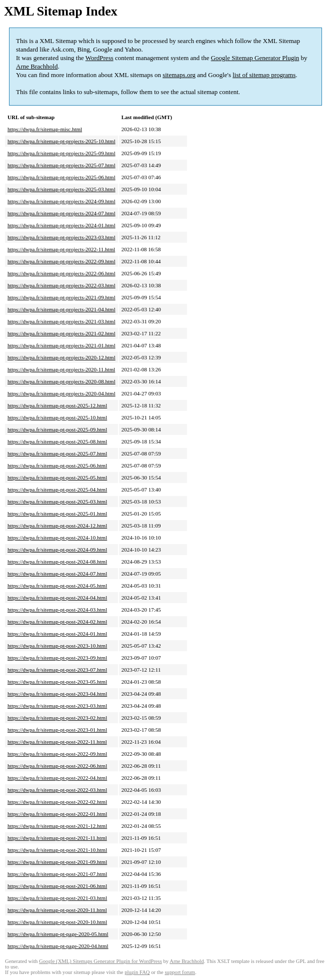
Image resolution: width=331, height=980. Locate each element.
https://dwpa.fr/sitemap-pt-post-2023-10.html (57, 646)
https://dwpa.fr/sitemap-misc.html (45, 129)
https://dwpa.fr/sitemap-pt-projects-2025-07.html (61, 165)
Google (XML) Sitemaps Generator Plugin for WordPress (100, 961)
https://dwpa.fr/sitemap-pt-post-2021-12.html (57, 826)
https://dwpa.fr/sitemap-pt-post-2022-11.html (57, 742)
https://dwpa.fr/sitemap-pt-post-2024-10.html (57, 538)
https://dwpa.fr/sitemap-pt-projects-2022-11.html (61, 249)
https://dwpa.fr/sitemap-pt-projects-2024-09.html (61, 201)
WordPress (99, 58)
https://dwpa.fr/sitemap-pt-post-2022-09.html (57, 754)
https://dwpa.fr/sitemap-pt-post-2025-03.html (57, 502)
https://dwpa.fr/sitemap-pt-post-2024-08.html (57, 562)
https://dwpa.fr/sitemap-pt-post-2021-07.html (57, 874)
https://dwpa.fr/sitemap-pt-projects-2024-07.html (61, 213)
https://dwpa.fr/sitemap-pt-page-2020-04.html (58, 946)
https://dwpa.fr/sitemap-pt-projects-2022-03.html (61, 285)
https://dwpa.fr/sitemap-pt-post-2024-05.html (57, 586)
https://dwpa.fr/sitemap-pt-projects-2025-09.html (61, 153)
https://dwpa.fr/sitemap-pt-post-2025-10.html (57, 417)
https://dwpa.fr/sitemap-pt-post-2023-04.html (57, 694)
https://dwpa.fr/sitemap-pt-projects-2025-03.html (61, 189)
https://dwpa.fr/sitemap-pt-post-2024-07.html (57, 574)
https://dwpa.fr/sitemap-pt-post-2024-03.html (57, 610)
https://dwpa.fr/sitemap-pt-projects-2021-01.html (61, 345)
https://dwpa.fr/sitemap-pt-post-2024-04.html (57, 598)
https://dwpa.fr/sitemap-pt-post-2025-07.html (57, 453)
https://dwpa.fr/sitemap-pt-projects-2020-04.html (61, 393)
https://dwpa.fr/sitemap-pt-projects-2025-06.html (61, 177)
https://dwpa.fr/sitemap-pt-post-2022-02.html (57, 802)
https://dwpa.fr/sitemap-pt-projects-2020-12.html (61, 357)
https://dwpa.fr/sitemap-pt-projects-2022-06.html (61, 273)
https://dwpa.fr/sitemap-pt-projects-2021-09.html (61, 297)
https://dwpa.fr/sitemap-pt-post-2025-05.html (57, 477)
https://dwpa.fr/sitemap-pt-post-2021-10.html (57, 850)
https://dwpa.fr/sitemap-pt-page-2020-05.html (58, 934)
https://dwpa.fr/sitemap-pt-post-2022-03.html (57, 790)
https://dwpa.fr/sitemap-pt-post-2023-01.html (57, 730)
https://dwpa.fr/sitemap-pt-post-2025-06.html (57, 465)
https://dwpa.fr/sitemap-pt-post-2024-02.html (57, 622)
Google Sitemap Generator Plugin (255, 58)
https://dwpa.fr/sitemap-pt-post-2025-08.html (57, 441)
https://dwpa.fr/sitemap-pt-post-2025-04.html (57, 489)
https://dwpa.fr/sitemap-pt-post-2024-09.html (57, 550)
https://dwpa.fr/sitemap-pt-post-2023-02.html (57, 718)
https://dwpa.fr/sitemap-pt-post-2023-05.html (57, 682)
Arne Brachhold (37, 66)
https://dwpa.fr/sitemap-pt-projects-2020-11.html (61, 369)
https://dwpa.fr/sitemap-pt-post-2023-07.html (57, 670)
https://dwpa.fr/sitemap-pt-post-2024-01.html (57, 634)
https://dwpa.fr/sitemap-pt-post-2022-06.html (57, 766)
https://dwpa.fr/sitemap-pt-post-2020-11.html (57, 910)
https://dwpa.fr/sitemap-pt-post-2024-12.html (57, 526)
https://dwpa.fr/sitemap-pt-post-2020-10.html (57, 922)
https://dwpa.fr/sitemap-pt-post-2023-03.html (57, 706)
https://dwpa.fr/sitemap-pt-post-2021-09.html (57, 862)
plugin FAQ (137, 972)
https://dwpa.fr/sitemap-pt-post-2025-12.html (57, 405)
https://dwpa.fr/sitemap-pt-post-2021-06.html (57, 886)
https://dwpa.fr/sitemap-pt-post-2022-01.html (57, 814)
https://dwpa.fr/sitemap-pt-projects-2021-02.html (61, 333)
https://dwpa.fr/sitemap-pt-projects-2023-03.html (61, 237)
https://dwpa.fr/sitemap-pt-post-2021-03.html (57, 898)
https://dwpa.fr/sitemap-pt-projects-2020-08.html (61, 381)
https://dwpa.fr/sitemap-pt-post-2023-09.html (57, 658)
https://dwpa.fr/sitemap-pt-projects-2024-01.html (61, 225)
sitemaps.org (179, 75)
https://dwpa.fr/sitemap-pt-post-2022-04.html (57, 778)
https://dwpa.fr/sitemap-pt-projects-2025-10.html (61, 141)
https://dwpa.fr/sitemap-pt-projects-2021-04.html (61, 309)
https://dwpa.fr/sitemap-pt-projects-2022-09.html (61, 261)
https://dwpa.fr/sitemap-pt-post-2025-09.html (57, 429)
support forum (180, 972)
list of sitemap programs (264, 75)
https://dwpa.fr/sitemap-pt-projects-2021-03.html (61, 321)
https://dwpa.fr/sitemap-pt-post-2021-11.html (57, 838)
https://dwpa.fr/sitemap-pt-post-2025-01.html (57, 514)
